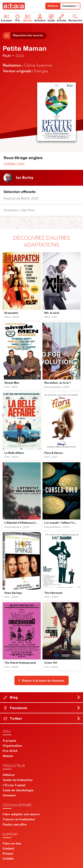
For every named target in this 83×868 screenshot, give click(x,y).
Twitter (42, 718)
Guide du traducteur (18, 780)
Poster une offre (15, 824)
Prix (17, 18)
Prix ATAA (10, 751)
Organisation (12, 746)
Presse (8, 853)
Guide (51, 18)
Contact (8, 848)
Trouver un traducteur (19, 819)
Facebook (42, 708)
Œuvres (28, 18)
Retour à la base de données (41, 681)
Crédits (8, 859)
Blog (42, 697)
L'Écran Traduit (14, 785)
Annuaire (40, 18)
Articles (62, 18)
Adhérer (53, 6)
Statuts (8, 756)
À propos (10, 741)
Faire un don (12, 843)
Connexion (70, 6)
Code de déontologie (18, 790)
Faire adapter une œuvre (21, 814)
